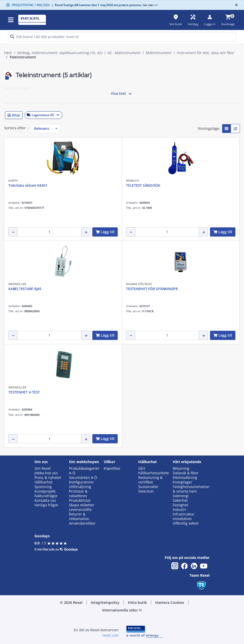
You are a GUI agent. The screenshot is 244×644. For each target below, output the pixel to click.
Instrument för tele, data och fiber (206, 53)
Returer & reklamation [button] (79, 516)
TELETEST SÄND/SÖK (143, 185)
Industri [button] (179, 510)
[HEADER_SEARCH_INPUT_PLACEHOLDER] (122, 37)
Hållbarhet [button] (43, 482)
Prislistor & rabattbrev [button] (78, 494)
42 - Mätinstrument (124, 53)
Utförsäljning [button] (80, 487)
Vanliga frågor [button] (46, 505)
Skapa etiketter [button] (82, 505)
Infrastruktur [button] (184, 514)
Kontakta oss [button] (45, 500)
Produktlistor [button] (80, 500)
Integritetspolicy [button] (105, 602)
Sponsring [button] (43, 487)
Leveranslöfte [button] (80, 510)
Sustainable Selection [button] (148, 489)
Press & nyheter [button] (48, 478)
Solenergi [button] (181, 496)
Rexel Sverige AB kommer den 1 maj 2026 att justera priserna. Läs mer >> (105, 5)
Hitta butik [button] (137, 602)
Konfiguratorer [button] (81, 482)
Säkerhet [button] (180, 500)
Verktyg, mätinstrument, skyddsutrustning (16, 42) (60, 53)
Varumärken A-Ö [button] (83, 478)
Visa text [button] (122, 94)
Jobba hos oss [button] (46, 473)
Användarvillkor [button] (82, 523)
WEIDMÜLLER (17, 284)
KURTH (13, 180)
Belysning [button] (181, 468)
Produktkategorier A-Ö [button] (84, 471)
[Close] (235, 5)
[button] (122, 115)
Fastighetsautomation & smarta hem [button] (191, 489)
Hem (8, 53)
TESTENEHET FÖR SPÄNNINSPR (152, 289)
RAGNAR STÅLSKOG (139, 284)
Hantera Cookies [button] (170, 602)
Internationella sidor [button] (122, 610)
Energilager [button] (182, 482)
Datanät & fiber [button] (186, 473)
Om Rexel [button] (43, 468)
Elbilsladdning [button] (185, 478)
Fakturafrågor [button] (46, 496)
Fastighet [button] (180, 505)
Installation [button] (182, 519)
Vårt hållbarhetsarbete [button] (154, 471)
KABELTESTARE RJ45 (25, 289)
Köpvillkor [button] (112, 468)
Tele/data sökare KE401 (28, 185)
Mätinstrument (159, 53)
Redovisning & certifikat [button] (150, 480)
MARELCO (133, 180)
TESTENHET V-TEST (24, 392)
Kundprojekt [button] (45, 491)
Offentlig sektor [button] (186, 523)
